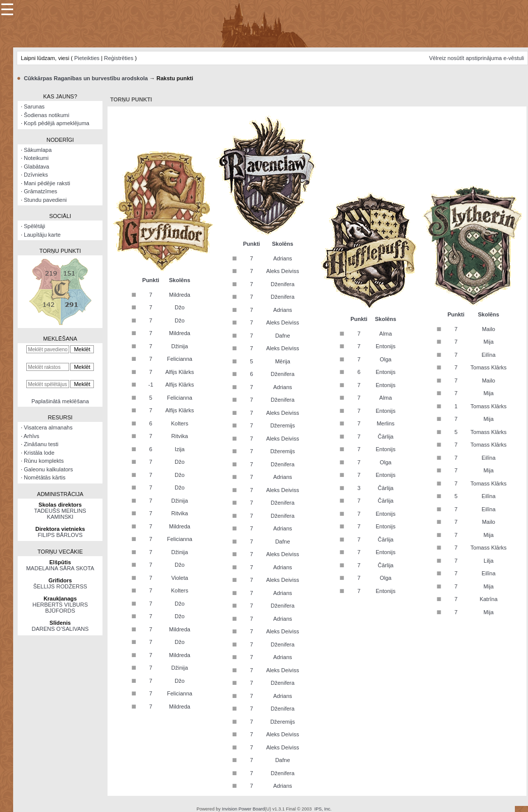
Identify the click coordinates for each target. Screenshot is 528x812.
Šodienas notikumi (46, 115)
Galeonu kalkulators (48, 469)
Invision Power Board (243, 809)
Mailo (489, 329)
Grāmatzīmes (40, 191)
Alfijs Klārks (179, 372)
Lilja (489, 561)
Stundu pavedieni (45, 200)
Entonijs (385, 346)
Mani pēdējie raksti (47, 183)
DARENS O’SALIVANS (60, 629)
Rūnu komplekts (44, 461)
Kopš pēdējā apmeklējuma (57, 123)
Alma (385, 334)
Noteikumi (36, 158)
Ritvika (179, 436)
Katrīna (488, 599)
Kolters (180, 423)
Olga (385, 359)
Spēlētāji (34, 226)
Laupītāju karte (42, 235)
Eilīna (489, 355)
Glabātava (36, 167)
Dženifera (282, 284)
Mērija (283, 361)
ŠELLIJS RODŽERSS (60, 586)
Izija (180, 449)
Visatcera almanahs (48, 427)
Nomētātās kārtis (45, 477)
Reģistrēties (119, 58)
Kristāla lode (39, 453)
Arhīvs (32, 436)
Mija (489, 342)
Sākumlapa (38, 150)
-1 (151, 385)
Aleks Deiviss (282, 271)
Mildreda (180, 295)
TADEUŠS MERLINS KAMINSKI (60, 514)
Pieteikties (87, 58)
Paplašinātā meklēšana (60, 401)
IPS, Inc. (323, 809)
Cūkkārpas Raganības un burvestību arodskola (86, 78)
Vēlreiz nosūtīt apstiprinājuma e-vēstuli (477, 58)
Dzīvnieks (36, 175)
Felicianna (180, 359)
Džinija (179, 346)
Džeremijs (282, 425)
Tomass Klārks (489, 367)
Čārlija (385, 437)
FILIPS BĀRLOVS (60, 535)
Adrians (282, 258)
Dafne (282, 336)
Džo (180, 307)
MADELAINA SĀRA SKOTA (60, 568)
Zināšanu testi (41, 444)
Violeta (179, 578)
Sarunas (34, 106)
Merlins (385, 423)
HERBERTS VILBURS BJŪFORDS (60, 608)
